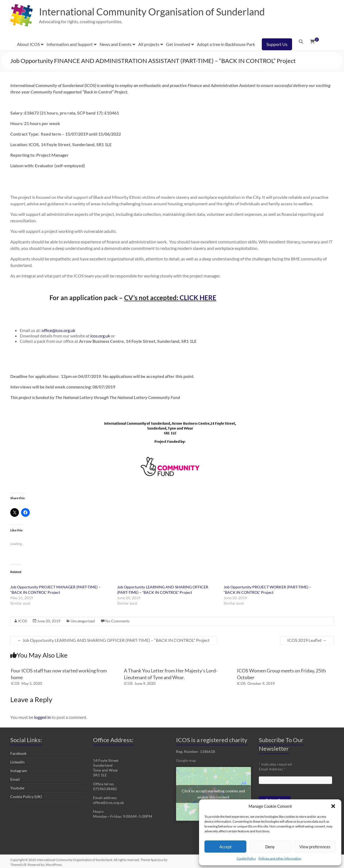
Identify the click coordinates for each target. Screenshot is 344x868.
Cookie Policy (246, 858)
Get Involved (178, 44)
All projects (149, 44)
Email (15, 779)
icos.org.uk (100, 336)
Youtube (17, 788)
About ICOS (28, 44)
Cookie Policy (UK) (26, 797)
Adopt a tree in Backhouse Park (226, 44)
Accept (226, 847)
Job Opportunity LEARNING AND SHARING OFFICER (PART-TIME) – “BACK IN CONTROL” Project (113, 640)
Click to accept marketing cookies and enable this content (213, 794)
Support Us (277, 44)
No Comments (117, 621)
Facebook (18, 753)
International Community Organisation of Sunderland (152, 12)
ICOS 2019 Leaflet (307, 640)
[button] (333, 806)
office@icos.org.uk (58, 330)
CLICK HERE (198, 298)
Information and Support (70, 44)
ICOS (22, 621)
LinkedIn (17, 762)
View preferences (315, 847)
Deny (270, 847)
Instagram (19, 771)
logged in (42, 717)
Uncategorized (83, 621)
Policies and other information (280, 858)
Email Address (272, 769)
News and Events (115, 44)
